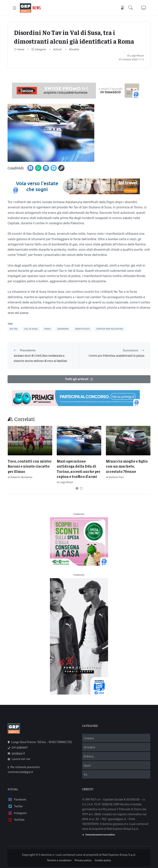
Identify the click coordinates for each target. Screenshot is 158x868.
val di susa (31, 329)
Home (19, 49)
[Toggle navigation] (15, 8)
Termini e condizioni (59, 860)
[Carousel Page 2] (81, 488)
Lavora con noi (19, 759)
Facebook (17, 800)
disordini (63, 329)
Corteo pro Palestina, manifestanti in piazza (116, 355)
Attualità (74, 49)
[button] (131, 8)
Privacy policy (83, 860)
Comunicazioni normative (98, 835)
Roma (48, 329)
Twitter (15, 806)
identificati (82, 329)
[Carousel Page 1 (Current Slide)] (77, 488)
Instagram (17, 813)
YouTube (16, 820)
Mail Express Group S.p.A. (119, 855)
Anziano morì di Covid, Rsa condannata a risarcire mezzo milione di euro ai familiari (40, 358)
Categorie (39, 49)
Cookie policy (103, 860)
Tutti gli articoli (79, 379)
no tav (14, 329)
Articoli (57, 49)
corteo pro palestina (110, 329)
